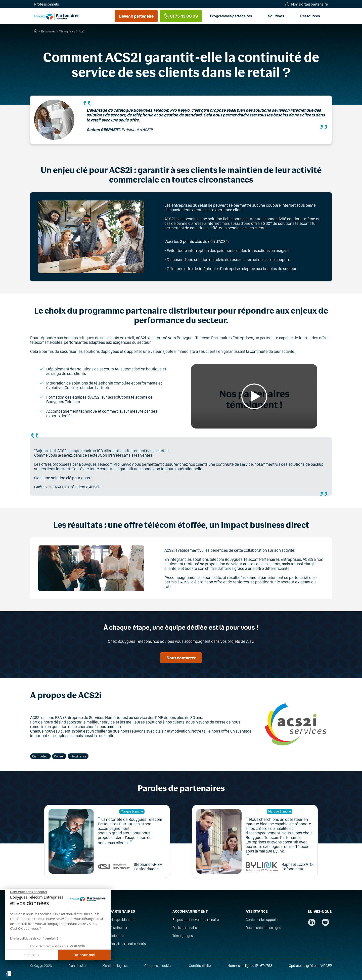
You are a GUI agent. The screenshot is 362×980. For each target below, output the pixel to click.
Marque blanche (122, 920)
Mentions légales (115, 966)
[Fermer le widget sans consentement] (29, 892)
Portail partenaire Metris (128, 944)
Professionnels (47, 4)
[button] (9, 974)
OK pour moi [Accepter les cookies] (84, 955)
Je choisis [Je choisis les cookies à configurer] (31, 955)
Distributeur (119, 928)
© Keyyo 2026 (41, 966)
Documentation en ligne (263, 928)
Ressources (205, 16)
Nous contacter (181, 658)
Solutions (171, 16)
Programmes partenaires (126, 16)
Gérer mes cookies (158, 966)
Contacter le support (261, 920)
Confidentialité (200, 966)
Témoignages (183, 936)
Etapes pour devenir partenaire (196, 920)
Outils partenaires (186, 928)
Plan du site (77, 966)
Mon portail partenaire (309, 4)
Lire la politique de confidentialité (34, 938)
